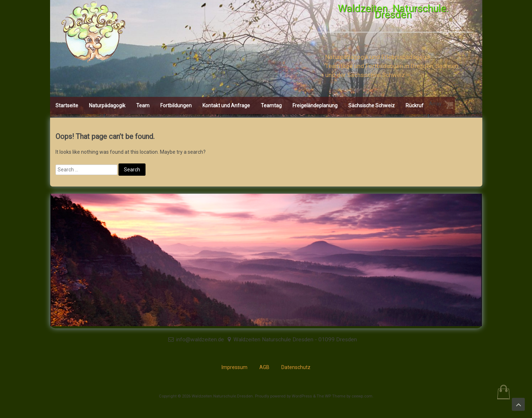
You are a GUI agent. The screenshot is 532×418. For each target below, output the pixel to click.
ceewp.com (362, 396)
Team (143, 105)
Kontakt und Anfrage (226, 105)
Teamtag (271, 105)
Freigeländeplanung (315, 105)
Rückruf (415, 105)
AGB (264, 367)
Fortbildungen (176, 105)
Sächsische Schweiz (372, 105)
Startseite (67, 105)
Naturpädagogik (107, 105)
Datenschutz (296, 367)
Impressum (234, 367)
